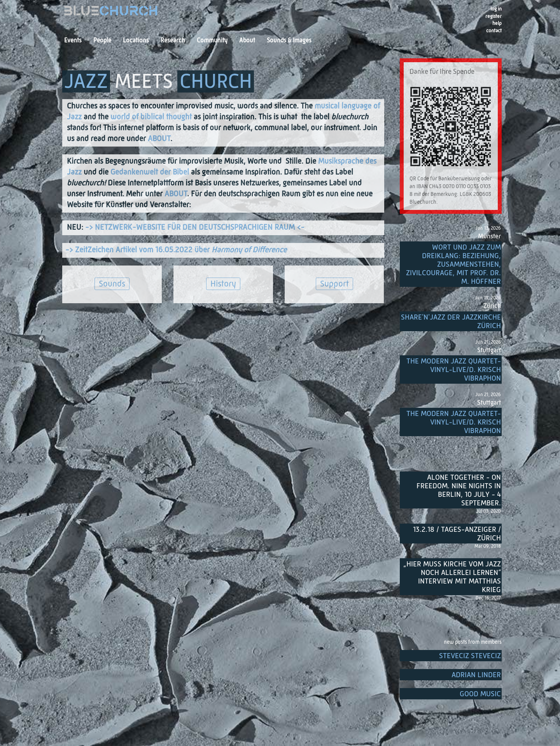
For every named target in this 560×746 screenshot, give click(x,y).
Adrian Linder (476, 675)
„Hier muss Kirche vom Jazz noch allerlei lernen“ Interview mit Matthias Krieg (452, 577)
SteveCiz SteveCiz (470, 656)
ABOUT (159, 139)
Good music (480, 694)
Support (334, 284)
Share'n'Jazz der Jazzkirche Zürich (451, 322)
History (223, 284)
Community (212, 41)
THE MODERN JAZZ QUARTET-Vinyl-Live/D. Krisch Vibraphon (454, 370)
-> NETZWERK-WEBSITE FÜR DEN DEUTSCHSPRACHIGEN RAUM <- (195, 228)
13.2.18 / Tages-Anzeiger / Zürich (457, 534)
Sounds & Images (289, 41)
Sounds (112, 284)
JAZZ (86, 82)
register (493, 17)
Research (173, 41)
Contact (494, 31)
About (247, 41)
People (102, 41)
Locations (136, 41)
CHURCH (216, 82)
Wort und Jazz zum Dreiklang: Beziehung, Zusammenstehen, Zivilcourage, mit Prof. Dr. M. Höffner (453, 265)
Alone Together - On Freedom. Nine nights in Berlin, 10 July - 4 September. (459, 490)
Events (73, 41)
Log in (496, 9)
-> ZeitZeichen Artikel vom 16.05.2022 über (176, 250)
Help (497, 24)
